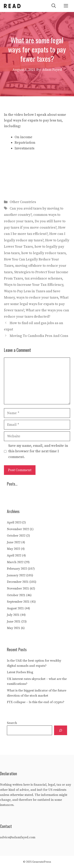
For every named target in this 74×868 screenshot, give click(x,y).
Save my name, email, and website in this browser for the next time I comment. (38, 451)
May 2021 (14, 628)
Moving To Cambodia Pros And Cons (39, 336)
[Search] (61, 730)
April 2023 (14, 522)
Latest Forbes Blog (20, 672)
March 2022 (15, 562)
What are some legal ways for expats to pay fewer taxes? (36, 304)
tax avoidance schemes (43, 278)
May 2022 (14, 549)
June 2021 (14, 622)
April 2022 (14, 555)
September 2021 (18, 602)
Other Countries (23, 202)
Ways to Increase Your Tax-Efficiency (34, 285)
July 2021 (13, 615)
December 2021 (18, 582)
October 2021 (16, 595)
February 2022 (17, 569)
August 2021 (15, 608)
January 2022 (16, 575)
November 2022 (18, 529)
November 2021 (18, 588)
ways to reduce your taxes (37, 297)
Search (12, 723)
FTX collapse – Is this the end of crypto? (36, 702)
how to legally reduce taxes (44, 253)
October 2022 (16, 536)
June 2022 (14, 542)
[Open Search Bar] (54, 6)
